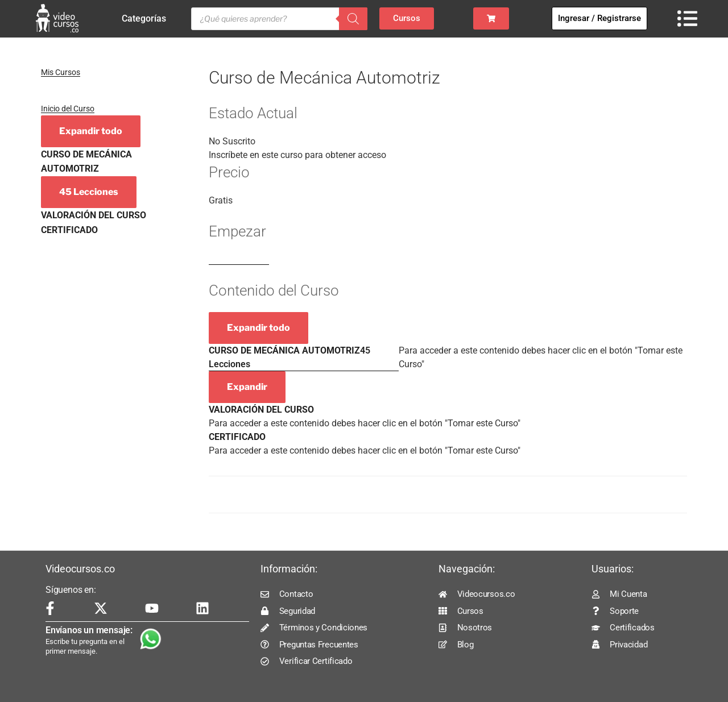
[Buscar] (353, 19)
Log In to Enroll (239, 259)
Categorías (147, 19)
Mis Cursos (61, 72)
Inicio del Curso (68, 109)
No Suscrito (232, 141)
